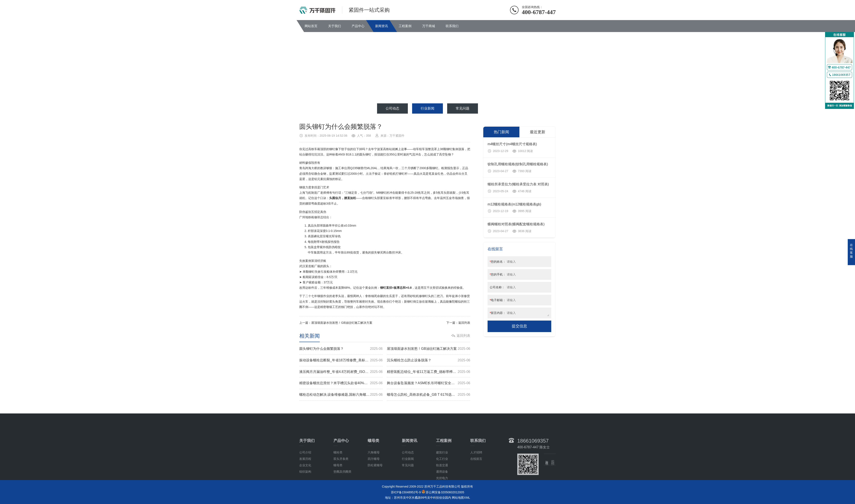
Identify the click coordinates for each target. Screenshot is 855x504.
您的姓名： (498, 262)
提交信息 (519, 326)
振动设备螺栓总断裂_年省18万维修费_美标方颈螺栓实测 (341, 360)
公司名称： (497, 287)
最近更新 (538, 132)
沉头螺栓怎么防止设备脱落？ (429, 360)
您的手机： (498, 274)
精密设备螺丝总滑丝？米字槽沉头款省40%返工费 (341, 383)
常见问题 (463, 108)
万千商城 (429, 26)
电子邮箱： (498, 300)
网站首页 (311, 26)
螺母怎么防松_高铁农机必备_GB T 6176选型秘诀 (429, 395)
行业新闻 (427, 108)
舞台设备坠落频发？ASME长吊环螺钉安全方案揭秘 (429, 383)
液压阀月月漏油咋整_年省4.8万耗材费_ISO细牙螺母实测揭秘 (341, 372)
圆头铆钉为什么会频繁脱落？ (341, 349)
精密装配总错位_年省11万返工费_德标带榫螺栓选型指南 (429, 372)
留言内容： (498, 313)
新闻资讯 (382, 26)
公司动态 (392, 108)
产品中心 (358, 26)
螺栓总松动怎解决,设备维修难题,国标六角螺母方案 (341, 395)
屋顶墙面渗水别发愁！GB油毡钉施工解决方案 (342, 323)
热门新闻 (501, 132)
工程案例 (405, 26)
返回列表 (464, 323)
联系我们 (452, 26)
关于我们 (335, 26)
